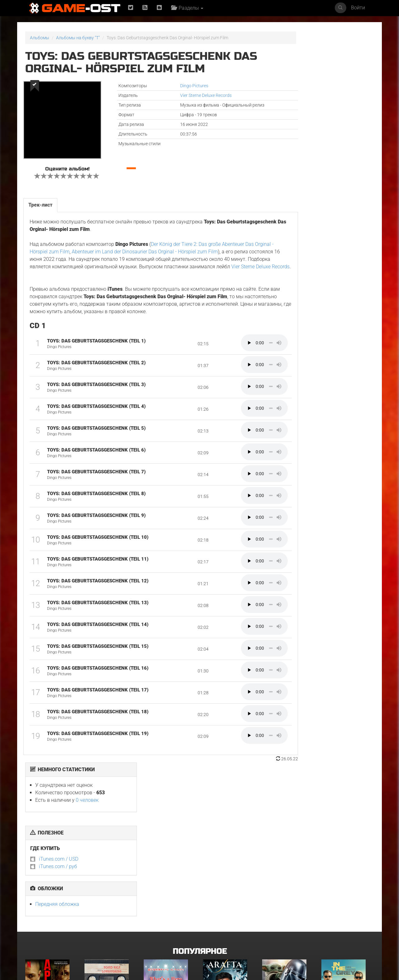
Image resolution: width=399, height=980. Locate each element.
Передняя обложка (294, 173)
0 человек (324, 69)
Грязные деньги (338, 858)
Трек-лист (40, 202)
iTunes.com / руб (295, 135)
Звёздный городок (282, 929)
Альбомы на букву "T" (78, 38)
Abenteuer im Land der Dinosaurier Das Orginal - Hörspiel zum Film (174, 249)
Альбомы (40, 38)
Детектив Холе (40, 929)
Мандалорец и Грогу (283, 858)
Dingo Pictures (171, 86)
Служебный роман (341, 929)
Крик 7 (209, 929)
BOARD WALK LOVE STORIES (110, 858)
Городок (152, 929)
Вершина (34, 858)
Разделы (189, 8)
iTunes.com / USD (296, 128)
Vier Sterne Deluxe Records (183, 95)
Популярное (200, 802)
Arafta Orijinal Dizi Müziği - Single (223, 860)
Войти (358, 8)
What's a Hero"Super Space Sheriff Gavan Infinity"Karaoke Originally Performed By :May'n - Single (169, 867)
